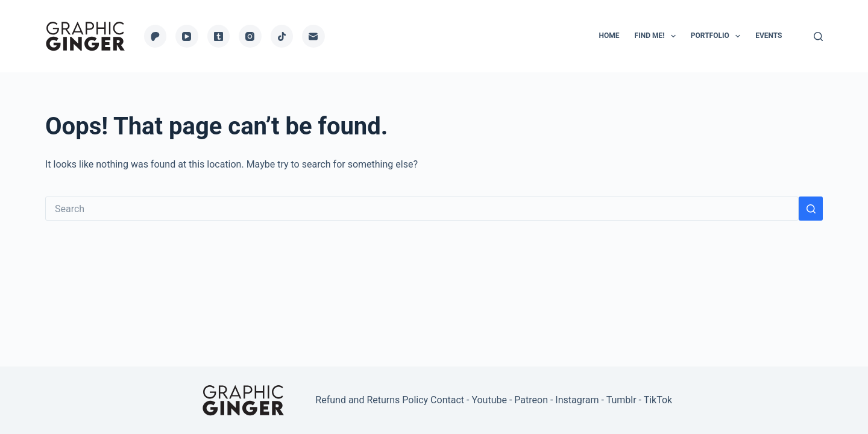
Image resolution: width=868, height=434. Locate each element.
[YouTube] (187, 36)
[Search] (818, 36)
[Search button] (811, 209)
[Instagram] (250, 36)
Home (609, 36)
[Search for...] (422, 209)
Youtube (489, 400)
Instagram (577, 400)
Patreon (531, 400)
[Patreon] (156, 36)
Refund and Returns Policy (372, 400)
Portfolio (718, 36)
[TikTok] (282, 36)
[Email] (313, 36)
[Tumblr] (219, 36)
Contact (447, 400)
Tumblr (621, 400)
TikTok (658, 400)
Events (769, 36)
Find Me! (658, 36)
